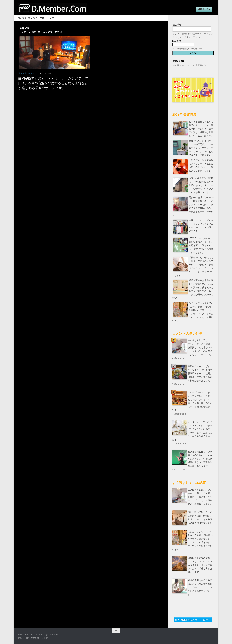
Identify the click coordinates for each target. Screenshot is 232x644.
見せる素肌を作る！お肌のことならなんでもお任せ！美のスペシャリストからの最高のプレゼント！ (200, 587)
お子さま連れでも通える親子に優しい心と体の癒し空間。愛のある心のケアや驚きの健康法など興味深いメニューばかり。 (201, 129)
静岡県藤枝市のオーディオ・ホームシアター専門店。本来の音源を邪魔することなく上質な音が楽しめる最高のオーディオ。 (53, 83)
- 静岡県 (31, 74)
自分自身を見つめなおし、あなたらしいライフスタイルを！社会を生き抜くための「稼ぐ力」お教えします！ (200, 565)
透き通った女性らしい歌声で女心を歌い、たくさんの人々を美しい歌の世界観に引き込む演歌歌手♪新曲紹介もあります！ (201, 459)
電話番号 (177, 25)
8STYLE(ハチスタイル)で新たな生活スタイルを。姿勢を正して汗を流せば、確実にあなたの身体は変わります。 (201, 245)
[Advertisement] (91, 123)
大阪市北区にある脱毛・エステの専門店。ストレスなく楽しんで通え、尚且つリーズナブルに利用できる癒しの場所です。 (201, 148)
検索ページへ (204, 9)
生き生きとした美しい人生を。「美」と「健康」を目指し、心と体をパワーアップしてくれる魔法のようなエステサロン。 (200, 347)
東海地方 (22, 74)
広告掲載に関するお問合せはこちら (193, 620)
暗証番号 (177, 41)
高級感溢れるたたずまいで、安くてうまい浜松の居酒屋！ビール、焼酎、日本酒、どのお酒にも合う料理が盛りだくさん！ (200, 374)
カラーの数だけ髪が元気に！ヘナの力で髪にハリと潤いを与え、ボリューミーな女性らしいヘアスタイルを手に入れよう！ (201, 185)
